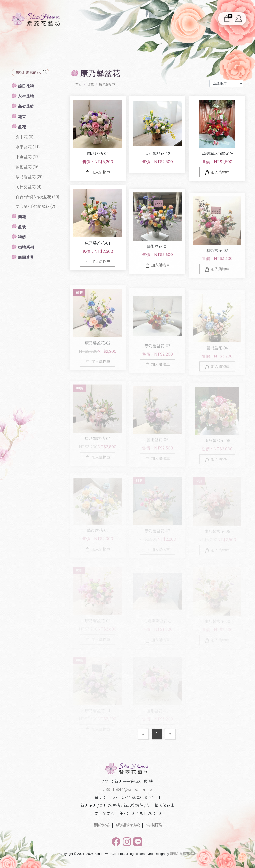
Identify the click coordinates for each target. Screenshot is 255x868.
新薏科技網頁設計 (183, 854)
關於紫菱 (102, 825)
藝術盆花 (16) (28, 167)
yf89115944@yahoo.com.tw (127, 789)
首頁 (79, 84)
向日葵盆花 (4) (29, 187)
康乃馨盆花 (107, 84)
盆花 (90, 84)
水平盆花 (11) (28, 147)
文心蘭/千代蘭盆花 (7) (35, 207)
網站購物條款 (128, 825)
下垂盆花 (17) (28, 157)
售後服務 (154, 825)
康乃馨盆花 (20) (30, 177)
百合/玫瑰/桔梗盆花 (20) (37, 197)
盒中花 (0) (25, 137)
